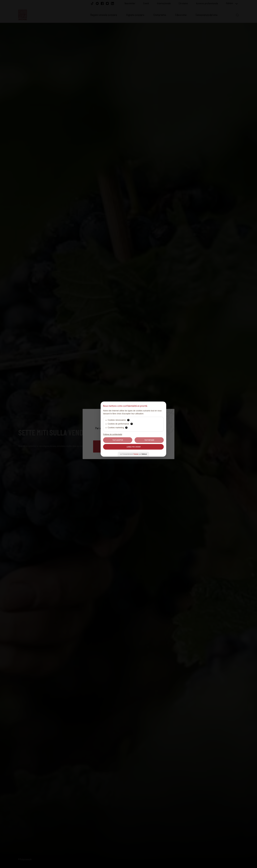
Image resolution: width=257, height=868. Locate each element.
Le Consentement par (133, 454)
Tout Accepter (118, 440)
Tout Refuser (149, 440)
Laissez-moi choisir (133, 447)
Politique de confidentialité (113, 434)
